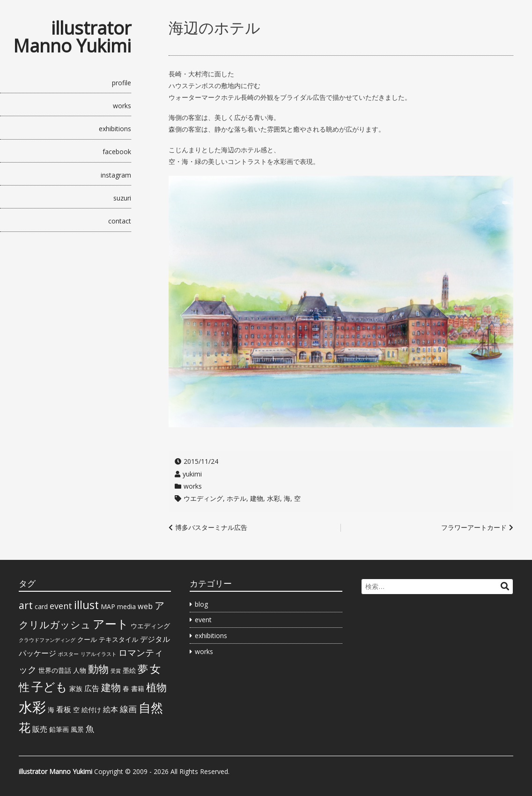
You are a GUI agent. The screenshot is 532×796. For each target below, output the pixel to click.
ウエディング (203, 498)
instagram (116, 175)
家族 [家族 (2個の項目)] (76, 688)
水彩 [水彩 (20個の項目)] (32, 707)
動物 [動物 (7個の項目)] (98, 669)
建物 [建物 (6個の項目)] (111, 687)
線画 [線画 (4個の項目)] (128, 709)
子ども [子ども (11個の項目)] (49, 686)
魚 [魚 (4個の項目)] (90, 729)
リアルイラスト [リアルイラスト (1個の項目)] (99, 654)
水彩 (273, 498)
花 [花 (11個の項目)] (25, 727)
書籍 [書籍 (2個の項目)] (138, 688)
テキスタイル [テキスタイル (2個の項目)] (118, 639)
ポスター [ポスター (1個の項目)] (68, 654)
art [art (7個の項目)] (26, 605)
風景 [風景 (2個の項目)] (77, 729)
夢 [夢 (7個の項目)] (143, 669)
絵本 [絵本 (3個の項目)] (111, 709)
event (203, 620)
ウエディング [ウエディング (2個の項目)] (150, 626)
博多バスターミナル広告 (211, 527)
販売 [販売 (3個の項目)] (40, 729)
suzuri (122, 198)
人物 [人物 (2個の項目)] (80, 670)
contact (120, 221)
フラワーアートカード (474, 527)
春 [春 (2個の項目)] (126, 688)
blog (201, 604)
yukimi (192, 474)
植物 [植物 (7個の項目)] (156, 687)
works (122, 106)
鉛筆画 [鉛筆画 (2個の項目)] (59, 729)
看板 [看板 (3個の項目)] (64, 709)
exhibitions (115, 129)
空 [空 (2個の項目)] (76, 710)
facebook (117, 152)
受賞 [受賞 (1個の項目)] (116, 671)
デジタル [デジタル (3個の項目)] (155, 639)
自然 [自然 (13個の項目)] (151, 707)
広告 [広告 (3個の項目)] (92, 688)
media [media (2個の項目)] (126, 606)
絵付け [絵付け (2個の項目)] (91, 710)
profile (122, 83)
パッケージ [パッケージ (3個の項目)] (37, 653)
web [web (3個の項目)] (145, 606)
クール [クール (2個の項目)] (87, 639)
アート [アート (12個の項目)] (111, 624)
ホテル (236, 498)
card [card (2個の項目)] (41, 606)
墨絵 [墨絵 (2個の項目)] (129, 670)
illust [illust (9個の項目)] (86, 605)
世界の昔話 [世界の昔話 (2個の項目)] (55, 670)
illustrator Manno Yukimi (72, 37)
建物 (257, 498)
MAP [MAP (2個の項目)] (108, 606)
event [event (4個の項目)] (61, 606)
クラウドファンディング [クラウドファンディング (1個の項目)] (47, 640)
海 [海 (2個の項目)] (51, 710)
